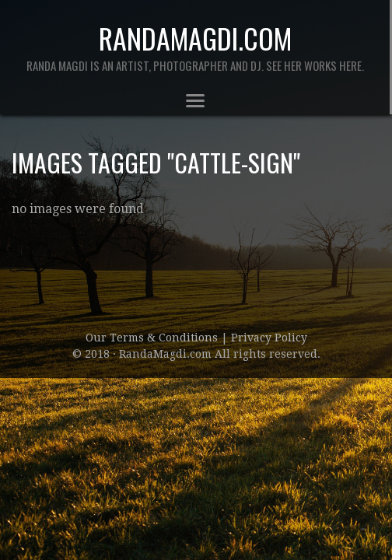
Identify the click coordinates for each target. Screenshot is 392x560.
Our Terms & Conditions (153, 338)
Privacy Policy (269, 338)
